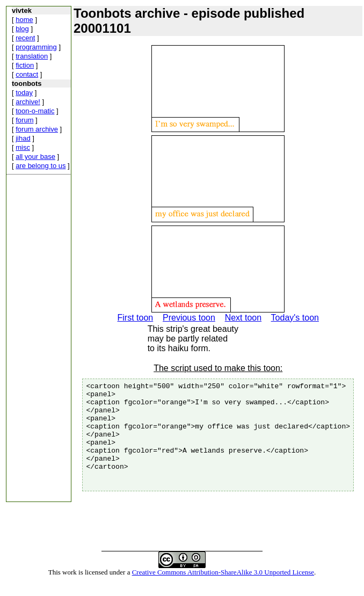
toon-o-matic (35, 111)
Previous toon (189, 318)
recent (25, 38)
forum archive (37, 129)
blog (22, 29)
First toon (135, 318)
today (24, 93)
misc (23, 147)
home (24, 20)
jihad (23, 138)
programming (36, 47)
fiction (25, 65)
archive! (28, 102)
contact (27, 74)
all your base (35, 157)
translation (32, 56)
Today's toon (295, 318)
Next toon (243, 318)
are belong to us (41, 166)
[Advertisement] (39, 340)
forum (24, 120)
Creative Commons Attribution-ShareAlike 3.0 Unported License (223, 587)
